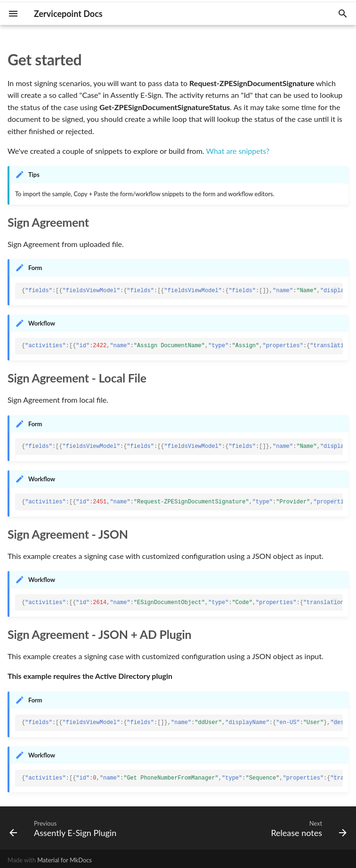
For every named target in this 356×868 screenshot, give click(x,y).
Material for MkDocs (65, 860)
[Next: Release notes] (307, 828)
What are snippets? (238, 151)
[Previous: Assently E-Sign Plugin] (65, 828)
